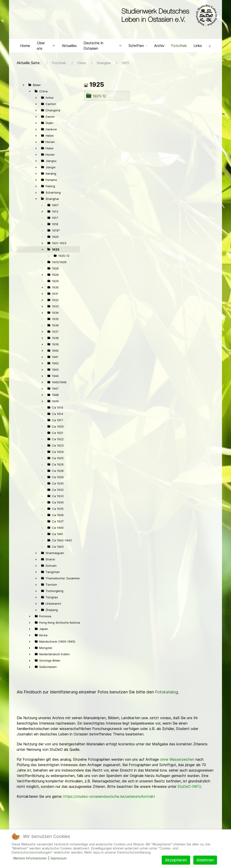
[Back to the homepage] (168, 15)
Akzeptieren (176, 860)
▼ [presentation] (23, 86)
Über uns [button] (46, 47)
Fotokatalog (166, 693)
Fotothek (179, 47)
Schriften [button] (138, 47)
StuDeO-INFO (189, 788)
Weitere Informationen (30, 858)
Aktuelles (69, 47)
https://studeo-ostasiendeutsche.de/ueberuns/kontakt (109, 798)
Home (25, 47)
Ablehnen (205, 860)
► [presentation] (36, 99)
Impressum (59, 858)
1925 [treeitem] (56, 250)
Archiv (159, 47)
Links (198, 47)
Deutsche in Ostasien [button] (103, 47)
